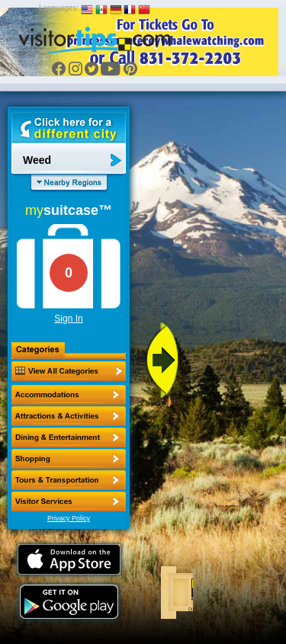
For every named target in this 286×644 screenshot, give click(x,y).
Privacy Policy (69, 518)
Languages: (59, 8)
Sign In (68, 319)
